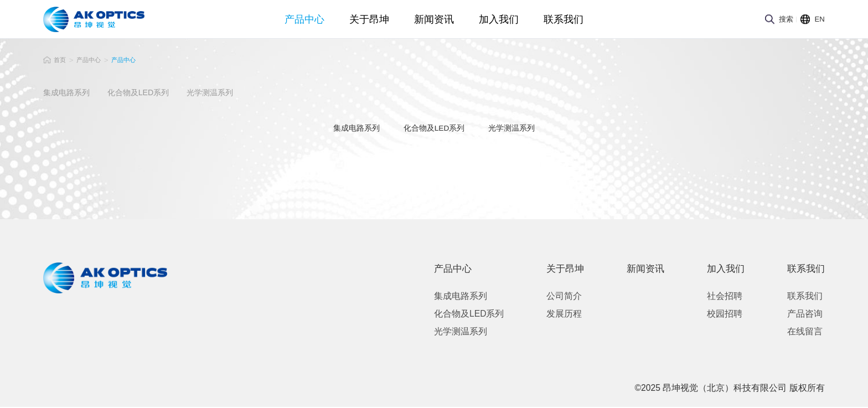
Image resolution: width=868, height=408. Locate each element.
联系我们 (564, 23)
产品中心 (304, 23)
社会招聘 (718, 297)
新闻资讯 (434, 23)
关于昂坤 (369, 23)
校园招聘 (718, 315)
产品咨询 (798, 315)
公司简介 (557, 297)
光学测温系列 (461, 332)
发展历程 (557, 315)
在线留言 (798, 332)
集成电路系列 (461, 297)
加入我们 (499, 23)
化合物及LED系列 (469, 315)
